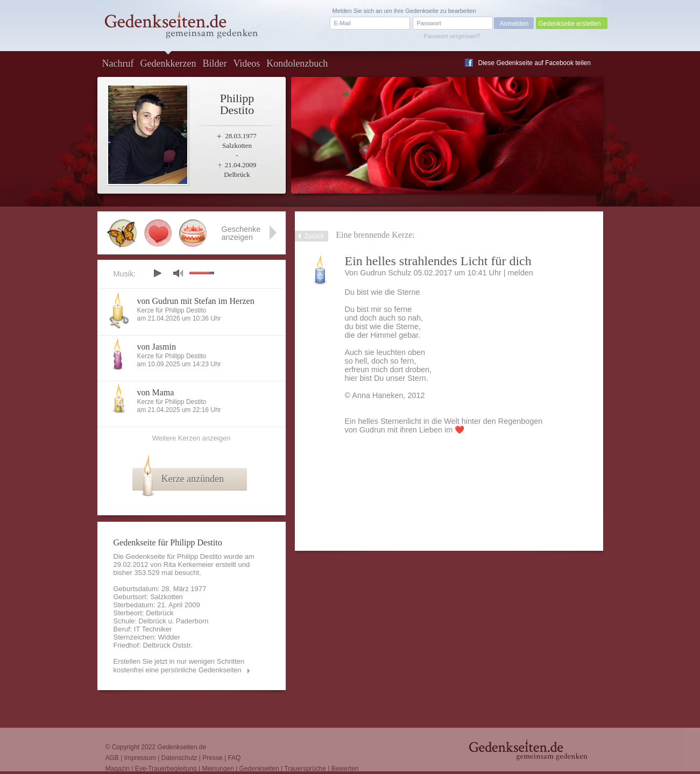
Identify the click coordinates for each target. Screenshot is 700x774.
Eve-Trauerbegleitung (166, 769)
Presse (212, 758)
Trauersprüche (305, 769)
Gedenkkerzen (168, 63)
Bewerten (345, 769)
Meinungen (218, 769)
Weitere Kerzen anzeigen (192, 438)
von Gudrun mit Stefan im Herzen (196, 301)
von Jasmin (157, 347)
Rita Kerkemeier (189, 564)
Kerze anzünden (193, 479)
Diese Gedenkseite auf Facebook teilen (535, 63)
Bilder (214, 63)
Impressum (140, 758)
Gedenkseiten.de (182, 747)
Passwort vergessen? (452, 36)
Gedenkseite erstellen (570, 24)
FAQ (234, 758)
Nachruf (118, 63)
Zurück (314, 236)
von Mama (156, 392)
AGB (112, 758)
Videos (246, 63)
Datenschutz (179, 758)
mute (178, 273)
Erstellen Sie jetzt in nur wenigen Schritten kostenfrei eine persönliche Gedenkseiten (179, 666)
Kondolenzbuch (297, 63)
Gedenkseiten (259, 769)
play (157, 273)
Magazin (118, 769)
